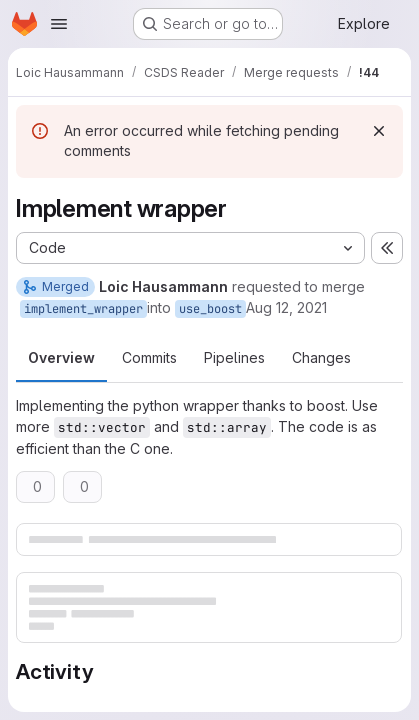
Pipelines (234, 357)
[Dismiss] (379, 131)
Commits (149, 357)
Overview (61, 357)
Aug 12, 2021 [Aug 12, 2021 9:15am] (286, 307)
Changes (321, 357)
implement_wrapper (83, 309)
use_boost (210, 309)
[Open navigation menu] (59, 24)
